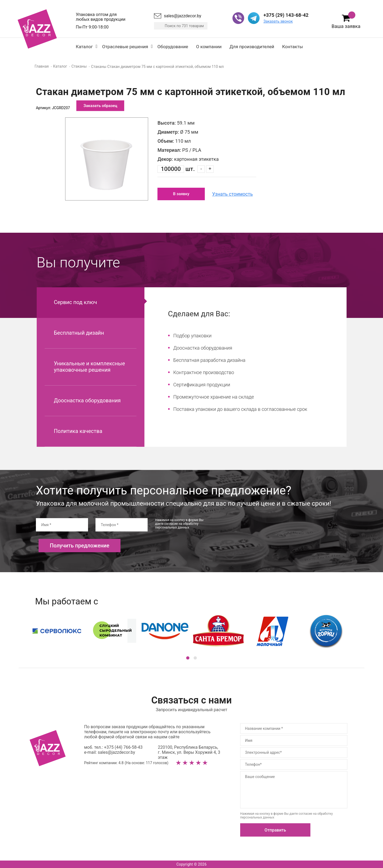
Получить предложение (80, 546)
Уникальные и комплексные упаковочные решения (89, 367)
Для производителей (252, 47)
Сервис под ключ (76, 302)
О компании (209, 47)
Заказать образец (100, 106)
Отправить (275, 830)
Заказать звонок (278, 21)
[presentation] (256, 529)
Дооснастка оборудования (87, 400)
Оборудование (173, 47)
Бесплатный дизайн (79, 333)
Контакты (293, 47)
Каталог (84, 47)
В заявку (181, 194)
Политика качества (78, 431)
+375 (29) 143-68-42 (286, 15)
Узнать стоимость (233, 194)
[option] (107, 159)
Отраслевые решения (125, 47)
